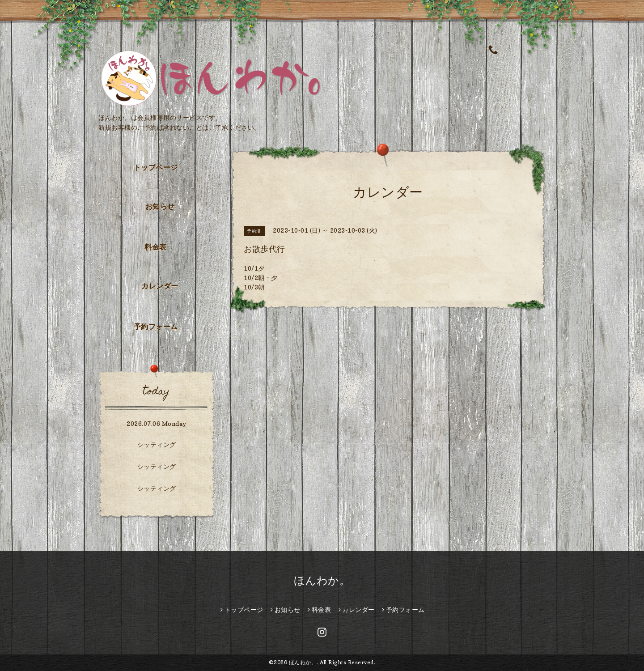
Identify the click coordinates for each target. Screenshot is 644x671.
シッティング (157, 444)
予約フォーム (156, 327)
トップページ (156, 167)
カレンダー (160, 286)
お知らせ (160, 206)
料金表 (156, 247)
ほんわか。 (322, 580)
